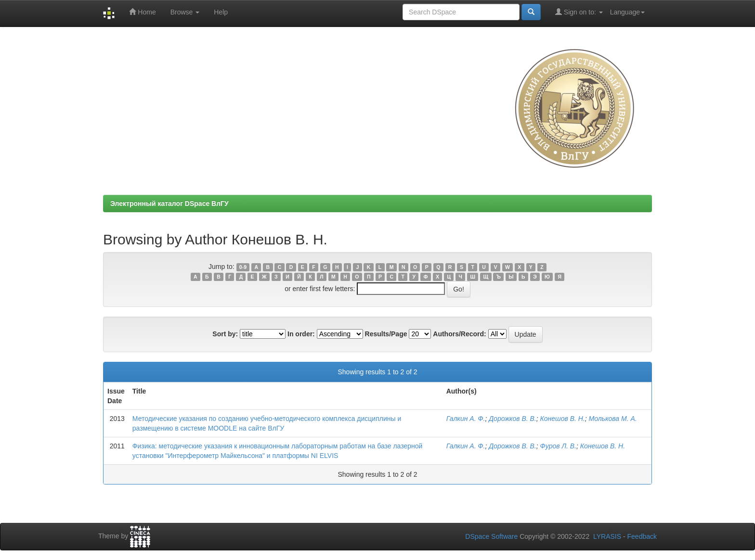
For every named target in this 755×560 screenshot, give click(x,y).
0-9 (243, 267)
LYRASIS (607, 536)
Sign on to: (579, 12)
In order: (301, 334)
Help (221, 12)
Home (142, 12)
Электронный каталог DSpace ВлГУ (169, 204)
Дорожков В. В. (512, 419)
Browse (185, 12)
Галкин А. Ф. (466, 419)
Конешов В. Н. (563, 419)
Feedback (642, 536)
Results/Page (386, 334)
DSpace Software (491, 536)
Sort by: (225, 334)
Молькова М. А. (613, 419)
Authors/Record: (459, 334)
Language (627, 12)
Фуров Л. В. (559, 446)
